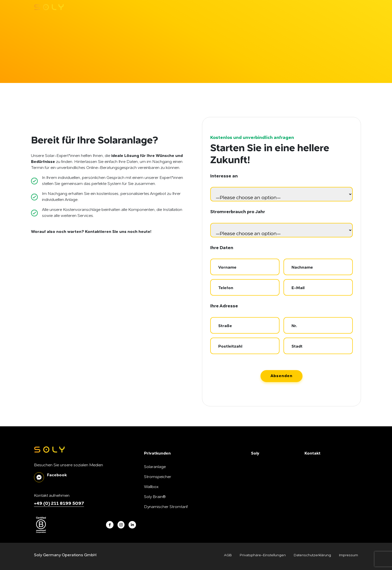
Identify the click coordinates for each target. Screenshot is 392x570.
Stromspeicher (158, 477)
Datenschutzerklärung (312, 555)
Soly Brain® (155, 497)
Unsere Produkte (266, 497)
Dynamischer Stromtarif (166, 507)
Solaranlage (155, 467)
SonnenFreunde (266, 507)
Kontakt (311, 497)
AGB (228, 555)
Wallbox (151, 487)
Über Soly (260, 467)
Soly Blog (313, 477)
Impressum (348, 555)
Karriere (258, 487)
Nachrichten (316, 467)
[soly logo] (49, 7)
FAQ (309, 487)
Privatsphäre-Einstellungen (263, 555)
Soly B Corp (262, 477)
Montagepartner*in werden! (276, 517)
